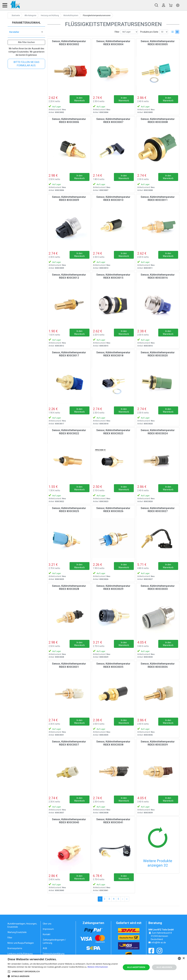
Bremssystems (15, 948)
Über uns (47, 924)
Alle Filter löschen (26, 42)
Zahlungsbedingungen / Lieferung (54, 941)
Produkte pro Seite (149, 32)
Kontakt (47, 934)
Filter (117, 32)
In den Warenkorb (79, 99)
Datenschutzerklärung (54, 954)
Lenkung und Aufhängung (20, 954)
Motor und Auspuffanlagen (21, 943)
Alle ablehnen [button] (164, 967)
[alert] (93, 967)
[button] (9, 972)
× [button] (184, 958)
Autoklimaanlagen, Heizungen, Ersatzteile (22, 925)
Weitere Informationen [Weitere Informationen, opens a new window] (98, 967)
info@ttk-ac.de (159, 942)
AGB (45, 948)
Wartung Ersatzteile (17, 932)
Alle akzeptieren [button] (136, 967)
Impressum (48, 929)
